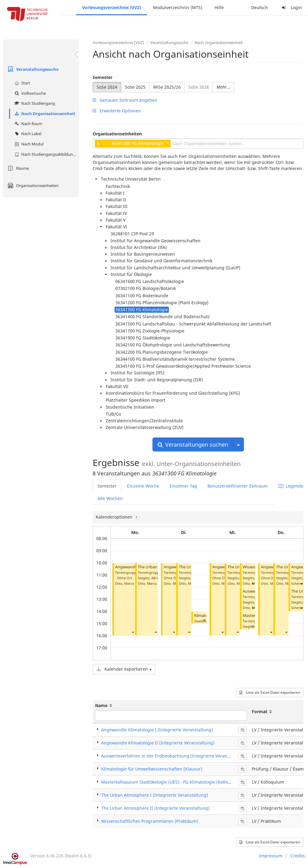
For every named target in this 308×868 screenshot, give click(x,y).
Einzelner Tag (183, 486)
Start (22, 83)
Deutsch (260, 7)
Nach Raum (28, 124)
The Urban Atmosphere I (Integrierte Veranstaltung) (155, 795)
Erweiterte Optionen (117, 111)
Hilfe (219, 7)
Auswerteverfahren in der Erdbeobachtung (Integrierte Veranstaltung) (173, 756)
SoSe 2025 (135, 87)
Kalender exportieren (124, 669)
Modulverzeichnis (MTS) (178, 7)
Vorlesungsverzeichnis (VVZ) (111, 7)
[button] (133, 632)
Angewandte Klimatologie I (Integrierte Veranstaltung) (157, 730)
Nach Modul (28, 144)
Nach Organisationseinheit (44, 114)
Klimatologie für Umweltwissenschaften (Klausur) (152, 769)
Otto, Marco (125, 583)
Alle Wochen (110, 498)
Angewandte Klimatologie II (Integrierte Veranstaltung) (158, 743)
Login (291, 7)
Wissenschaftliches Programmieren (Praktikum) (150, 821)
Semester (103, 77)
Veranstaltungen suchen (193, 444)
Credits (298, 856)
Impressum (271, 856)
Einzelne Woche (143, 486)
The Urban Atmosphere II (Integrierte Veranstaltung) (155, 808)
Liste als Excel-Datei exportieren (270, 692)
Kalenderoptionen (115, 517)
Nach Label (27, 134)
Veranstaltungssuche (32, 69)
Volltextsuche (29, 93)
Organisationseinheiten (32, 186)
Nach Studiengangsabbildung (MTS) (46, 154)
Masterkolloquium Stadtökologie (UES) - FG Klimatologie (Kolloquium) (172, 782)
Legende (291, 486)
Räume (17, 168)
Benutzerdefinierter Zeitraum (238, 486)
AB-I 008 (158, 578)
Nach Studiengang (34, 103)
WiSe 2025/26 (167, 87)
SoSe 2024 (107, 87)
